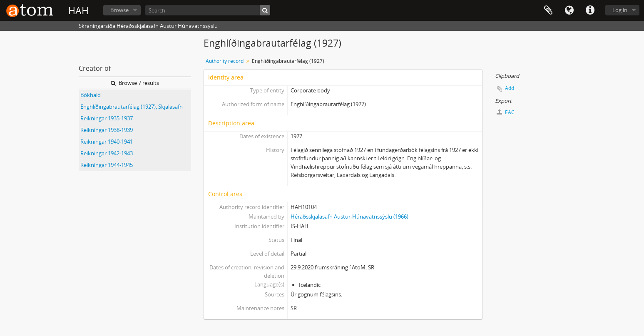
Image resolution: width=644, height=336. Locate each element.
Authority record (225, 61)
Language (569, 10)
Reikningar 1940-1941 (107, 142)
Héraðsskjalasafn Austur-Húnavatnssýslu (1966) (349, 217)
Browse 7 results (135, 83)
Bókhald (91, 95)
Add (510, 88)
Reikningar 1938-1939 (107, 130)
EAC (506, 112)
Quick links (590, 10)
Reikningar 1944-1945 (107, 165)
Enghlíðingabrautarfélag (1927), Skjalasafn (132, 107)
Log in (620, 10)
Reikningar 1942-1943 (107, 153)
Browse (119, 10)
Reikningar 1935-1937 (107, 118)
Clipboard (548, 10)
